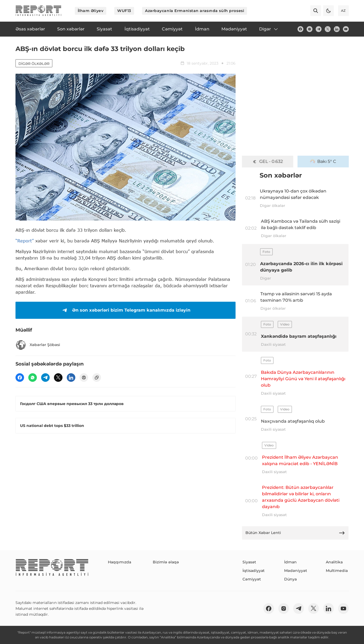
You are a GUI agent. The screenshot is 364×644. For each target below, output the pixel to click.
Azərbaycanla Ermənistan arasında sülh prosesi (195, 11)
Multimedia (337, 571)
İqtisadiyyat (254, 571)
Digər (269, 29)
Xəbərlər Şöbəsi (38, 345)
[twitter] (328, 29)
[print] (84, 378)
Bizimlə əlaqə (166, 562)
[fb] (300, 29)
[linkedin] (337, 29)
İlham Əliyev (91, 11)
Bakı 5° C (323, 162)
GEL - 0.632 (267, 162)
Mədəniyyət (296, 571)
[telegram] (319, 29)
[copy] (97, 378)
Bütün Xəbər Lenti (295, 533)
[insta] (310, 29)
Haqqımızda (120, 562)
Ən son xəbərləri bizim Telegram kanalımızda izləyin (125, 310)
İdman (290, 562)
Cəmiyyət (252, 579)
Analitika (334, 562)
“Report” (25, 241)
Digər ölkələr (34, 64)
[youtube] (346, 29)
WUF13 (124, 11)
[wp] (33, 378)
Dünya (290, 579)
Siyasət (249, 562)
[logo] (38, 11)
